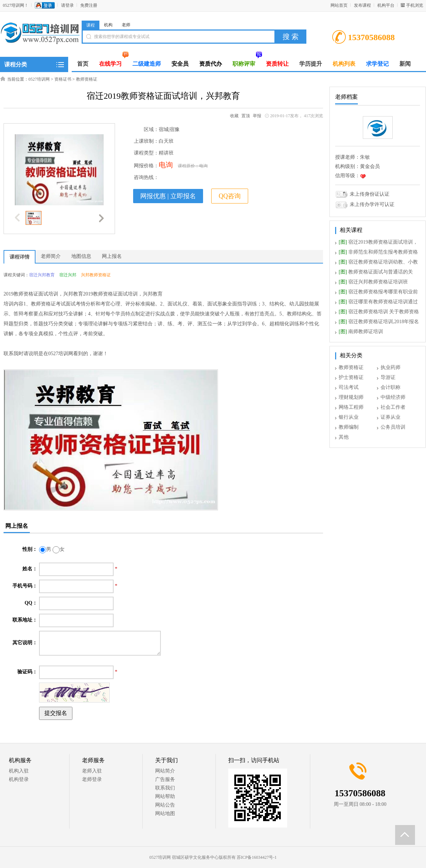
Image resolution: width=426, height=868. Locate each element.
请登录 (67, 5)
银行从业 (349, 417)
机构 (108, 25)
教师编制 (349, 427)
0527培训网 (39, 79)
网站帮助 (165, 796)
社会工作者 (393, 407)
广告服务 (165, 779)
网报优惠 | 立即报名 (168, 196)
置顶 (246, 116)
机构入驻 (19, 771)
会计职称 (390, 387)
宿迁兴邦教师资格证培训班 (373, 282)
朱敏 (365, 157)
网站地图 (165, 813)
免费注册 (89, 5)
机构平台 (386, 5)
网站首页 (339, 5)
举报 (257, 116)
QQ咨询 (230, 196)
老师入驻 (92, 771)
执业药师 (390, 367)
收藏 (234, 116)
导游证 (388, 377)
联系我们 (165, 788)
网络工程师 (351, 407)
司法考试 (349, 387)
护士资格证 (351, 377)
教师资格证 (87, 79)
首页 (83, 64)
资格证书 (63, 79)
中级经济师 (393, 397)
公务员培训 (393, 427)
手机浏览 (415, 5)
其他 (344, 437)
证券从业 (390, 417)
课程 (91, 25)
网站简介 (165, 771)
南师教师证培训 (361, 332)
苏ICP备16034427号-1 (257, 857)
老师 (126, 25)
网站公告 (165, 805)
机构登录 (19, 779)
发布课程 (362, 5)
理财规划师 (351, 397)
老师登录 (92, 779)
